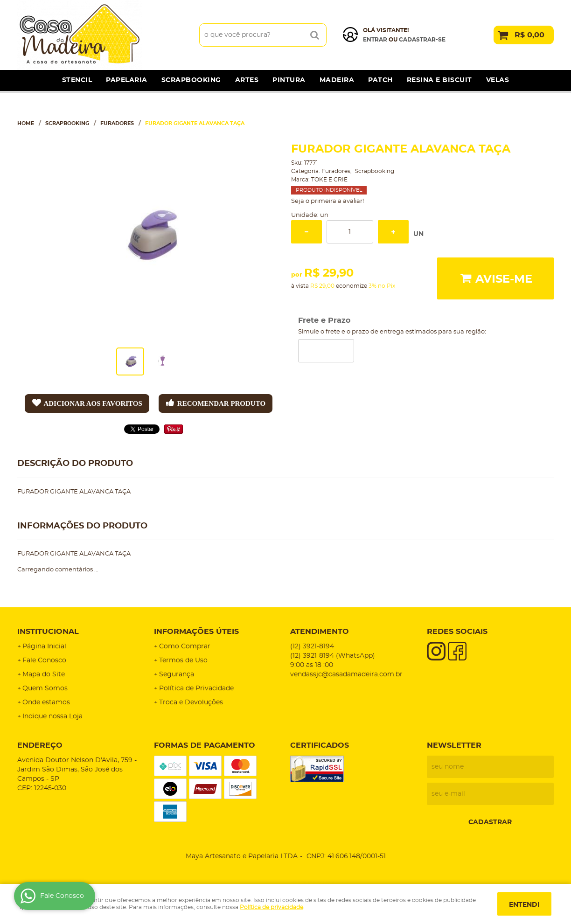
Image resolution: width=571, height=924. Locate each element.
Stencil (77, 80)
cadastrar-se (422, 40)
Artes (247, 80)
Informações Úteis (196, 632)
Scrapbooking (191, 80)
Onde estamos (46, 702)
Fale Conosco (44, 660)
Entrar (375, 40)
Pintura (289, 80)
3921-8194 (312, 646)
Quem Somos (45, 688)
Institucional (48, 632)
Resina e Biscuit (439, 80)
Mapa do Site (44, 674)
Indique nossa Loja (52, 716)
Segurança (177, 674)
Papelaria (127, 80)
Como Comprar (185, 646)
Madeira (337, 80)
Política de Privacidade (196, 688)
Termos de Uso (183, 660)
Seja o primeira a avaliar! (327, 201)
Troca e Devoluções (191, 702)
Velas (498, 80)
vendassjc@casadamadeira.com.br (346, 674)
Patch (380, 80)
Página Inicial (44, 646)
